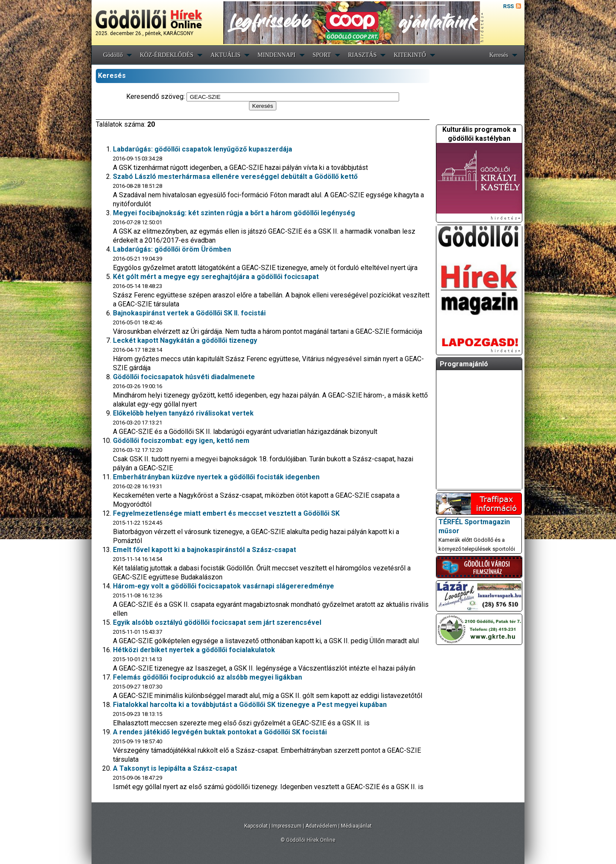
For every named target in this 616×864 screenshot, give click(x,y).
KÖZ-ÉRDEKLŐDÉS (167, 55)
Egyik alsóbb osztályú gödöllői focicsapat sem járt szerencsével (217, 622)
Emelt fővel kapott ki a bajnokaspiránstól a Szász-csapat (204, 550)
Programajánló (464, 364)
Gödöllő (113, 55)
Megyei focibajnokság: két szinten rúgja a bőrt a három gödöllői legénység (234, 213)
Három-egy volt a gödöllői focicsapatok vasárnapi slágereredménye (224, 586)
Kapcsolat (256, 826)
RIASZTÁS (363, 55)
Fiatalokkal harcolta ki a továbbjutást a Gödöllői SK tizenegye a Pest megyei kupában (250, 705)
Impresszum (287, 826)
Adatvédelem (321, 826)
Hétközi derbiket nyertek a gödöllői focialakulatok (194, 650)
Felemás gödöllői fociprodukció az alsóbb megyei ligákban (207, 677)
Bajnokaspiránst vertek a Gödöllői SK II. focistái (189, 313)
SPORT (322, 55)
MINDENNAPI (277, 55)
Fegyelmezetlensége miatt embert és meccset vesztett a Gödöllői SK (226, 513)
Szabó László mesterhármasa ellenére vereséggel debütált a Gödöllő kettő (235, 177)
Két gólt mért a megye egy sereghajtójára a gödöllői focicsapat (216, 277)
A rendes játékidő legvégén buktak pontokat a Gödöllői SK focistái (220, 732)
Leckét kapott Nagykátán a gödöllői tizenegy (185, 340)
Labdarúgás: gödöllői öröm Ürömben (172, 249)
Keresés (499, 55)
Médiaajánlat (356, 826)
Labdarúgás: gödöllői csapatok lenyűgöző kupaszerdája (203, 149)
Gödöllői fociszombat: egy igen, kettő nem (181, 441)
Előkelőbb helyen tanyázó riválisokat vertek (183, 413)
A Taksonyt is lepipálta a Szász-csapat (175, 768)
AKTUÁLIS (225, 55)
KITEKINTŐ (410, 55)
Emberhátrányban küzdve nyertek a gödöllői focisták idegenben (216, 477)
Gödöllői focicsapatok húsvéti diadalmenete (184, 377)
